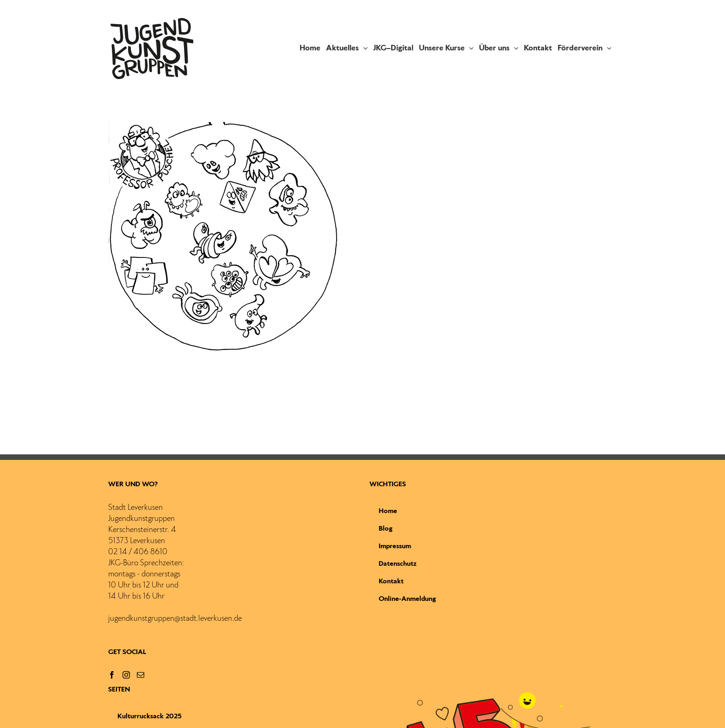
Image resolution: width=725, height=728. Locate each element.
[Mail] (141, 675)
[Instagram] (126, 675)
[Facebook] (112, 675)
